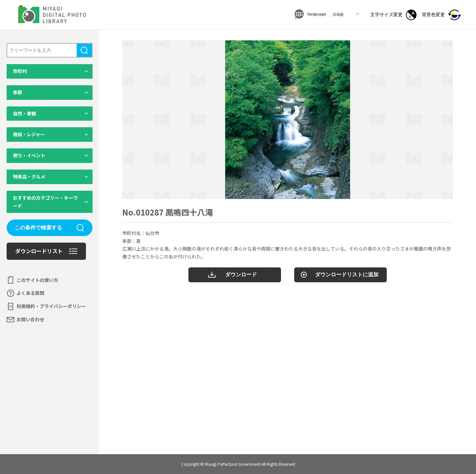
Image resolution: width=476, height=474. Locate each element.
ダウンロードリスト (39, 251)
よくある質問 (30, 293)
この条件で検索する (38, 228)
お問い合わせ (30, 319)
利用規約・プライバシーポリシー (51, 306)
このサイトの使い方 (37, 280)
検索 (84, 50)
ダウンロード (241, 275)
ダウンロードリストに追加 (347, 275)
